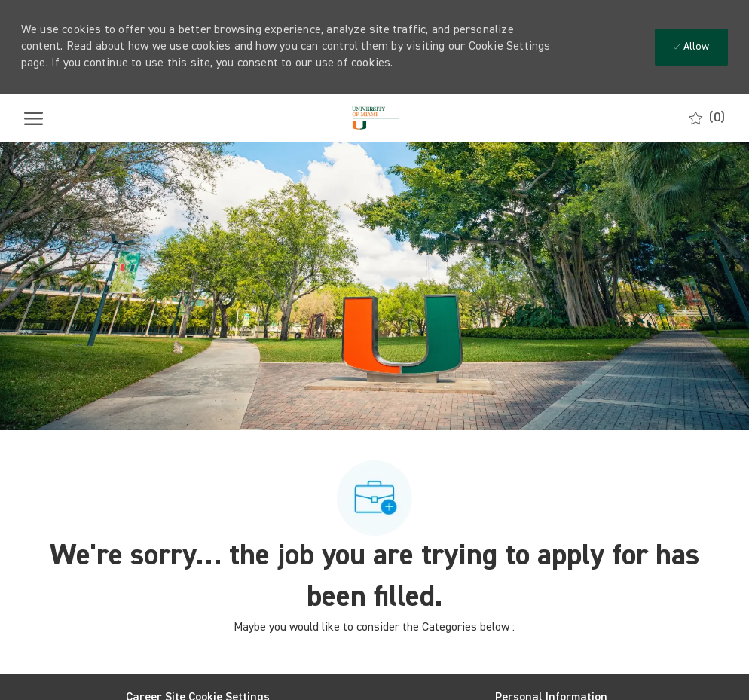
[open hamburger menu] (34, 118)
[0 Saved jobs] (707, 118)
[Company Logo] (373, 118)
